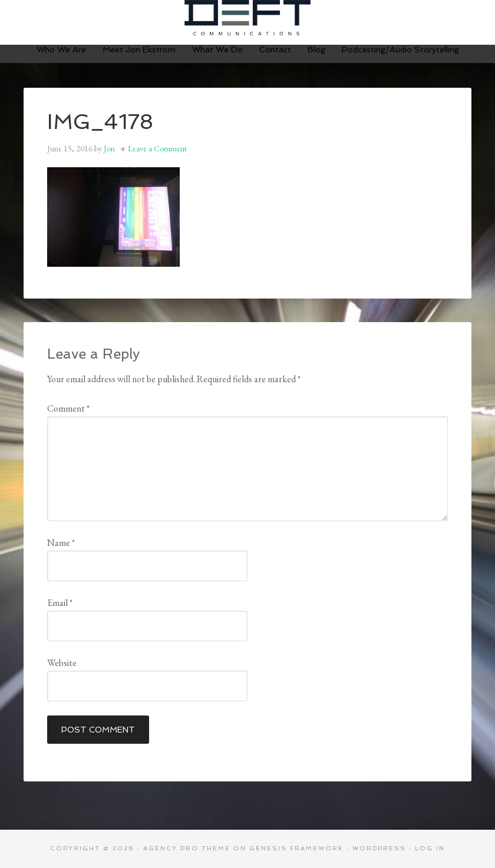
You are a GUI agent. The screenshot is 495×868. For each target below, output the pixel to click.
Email (60, 603)
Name (61, 543)
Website (62, 663)
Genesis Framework (296, 848)
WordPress (379, 848)
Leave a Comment (157, 148)
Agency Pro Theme (187, 848)
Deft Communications (247, 18)
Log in (430, 848)
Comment (68, 408)
